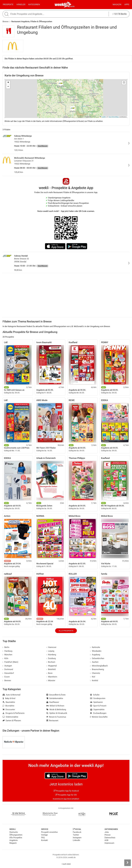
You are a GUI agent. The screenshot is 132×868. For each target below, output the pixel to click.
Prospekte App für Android (66, 791)
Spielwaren (96, 702)
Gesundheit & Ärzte (56, 695)
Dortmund (8, 669)
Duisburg (51, 658)
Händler (21, 5)
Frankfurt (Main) (10, 662)
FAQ (43, 838)
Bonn (49, 673)
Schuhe (95, 695)
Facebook (77, 832)
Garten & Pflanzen (12, 721)
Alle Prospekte (66, 631)
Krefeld (94, 681)
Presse (108, 835)
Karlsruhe (95, 647)
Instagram (77, 838)
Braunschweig (97, 669)
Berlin (72, 6)
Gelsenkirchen (97, 658)
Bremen (7, 681)
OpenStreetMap (114, 117)
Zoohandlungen (98, 713)
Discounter (9, 710)
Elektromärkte (10, 717)
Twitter (76, 835)
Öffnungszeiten (16, 835)
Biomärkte (8, 706)
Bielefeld (51, 669)
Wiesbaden (96, 651)
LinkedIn (76, 840)
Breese (6, 21)
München (7, 655)
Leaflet (103, 117)
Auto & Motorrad (11, 695)
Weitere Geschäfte (99, 717)
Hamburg (7, 651)
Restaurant (52, 721)
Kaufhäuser (53, 702)
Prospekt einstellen (49, 832)
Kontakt (44, 840)
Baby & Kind (9, 698)
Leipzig (50, 651)
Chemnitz (95, 673)
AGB (106, 840)
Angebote (14, 840)
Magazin (117, 5)
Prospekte (8, 5)
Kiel (93, 677)
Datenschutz (110, 838)
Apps (127, 5)
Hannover (51, 647)
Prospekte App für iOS (66, 795)
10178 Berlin (120, 14)
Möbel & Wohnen (55, 706)
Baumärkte (9, 702)
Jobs (107, 832)
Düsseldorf (8, 673)
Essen (6, 677)
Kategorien (34, 5)
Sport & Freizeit (98, 706)
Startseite (14, 832)
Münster (51, 681)
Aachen (94, 662)
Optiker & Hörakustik (57, 713)
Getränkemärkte (55, 698)
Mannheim (52, 677)
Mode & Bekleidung (56, 710)
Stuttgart (7, 666)
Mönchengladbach (99, 666)
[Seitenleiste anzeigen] (127, 863)
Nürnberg (51, 655)
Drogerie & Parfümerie (14, 713)
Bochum (51, 662)
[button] (124, 83)
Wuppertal (52, 666)
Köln (5, 658)
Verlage (44, 835)
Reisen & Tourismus (56, 717)
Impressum (109, 843)
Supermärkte (97, 710)
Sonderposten (98, 698)
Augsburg (95, 655)
